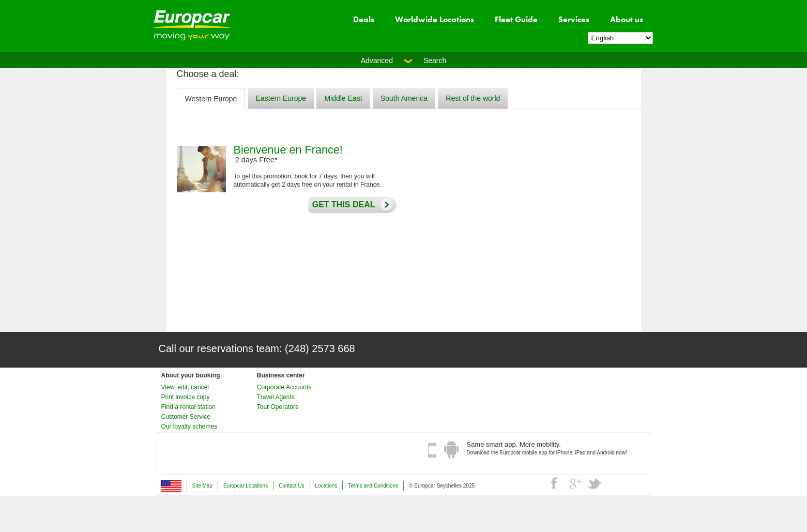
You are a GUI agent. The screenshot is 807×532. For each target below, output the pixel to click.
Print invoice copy (186, 397)
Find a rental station (188, 407)
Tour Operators (278, 407)
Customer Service (186, 417)
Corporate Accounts (284, 387)
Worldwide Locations (435, 19)
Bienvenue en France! (288, 150)
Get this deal (341, 205)
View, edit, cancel (185, 387)
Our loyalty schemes (189, 427)
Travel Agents (276, 397)
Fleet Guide (516, 19)
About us (627, 19)
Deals (364, 19)
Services (574, 19)
